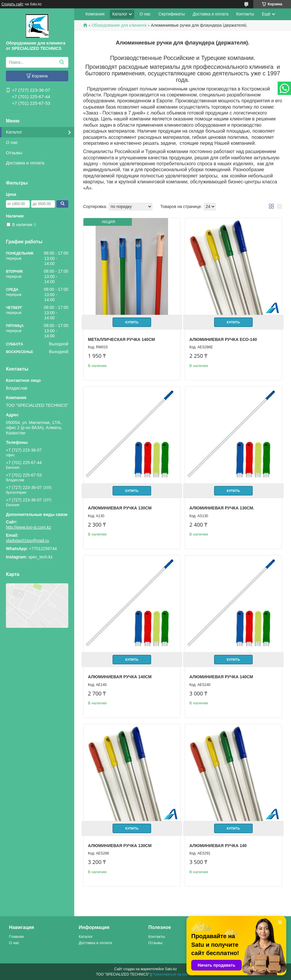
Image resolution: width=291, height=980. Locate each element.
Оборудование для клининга (119, 25)
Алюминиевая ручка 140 (218, 846)
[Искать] (62, 62)
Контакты (245, 14)
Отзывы (14, 153)
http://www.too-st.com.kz (29, 527)
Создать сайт (12, 4)
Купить (132, 322)
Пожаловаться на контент (174, 974)
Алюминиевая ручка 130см (120, 508)
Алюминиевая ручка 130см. (222, 508)
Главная (16, 937)
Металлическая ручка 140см (121, 339)
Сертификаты (171, 14)
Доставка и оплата (25, 163)
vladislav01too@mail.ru (27, 541)
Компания (95, 14)
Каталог (14, 132)
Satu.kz (171, 969)
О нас (12, 142)
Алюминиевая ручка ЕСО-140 (223, 339)
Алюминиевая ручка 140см (120, 677)
